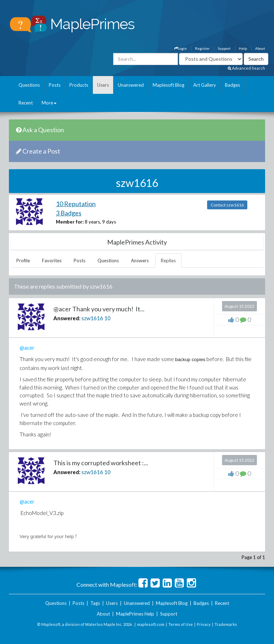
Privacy (204, 624)
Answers (140, 261)
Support (224, 48)
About (260, 48)
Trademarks (226, 624)
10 (107, 318)
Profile (23, 261)
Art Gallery (205, 85)
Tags (95, 603)
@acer (27, 348)
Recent (26, 103)
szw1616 (92, 318)
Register (202, 48)
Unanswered (131, 85)
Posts (55, 85)
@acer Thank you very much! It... (99, 309)
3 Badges (69, 213)
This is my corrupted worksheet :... (101, 463)
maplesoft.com (151, 624)
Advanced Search (246, 68)
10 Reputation (76, 204)
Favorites (52, 261)
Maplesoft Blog (168, 85)
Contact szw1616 (227, 205)
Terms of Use (181, 624)
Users (103, 85)
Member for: (70, 222)
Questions (29, 85)
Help (243, 48)
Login (181, 48)
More (49, 103)
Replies (168, 261)
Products (79, 85)
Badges (233, 85)
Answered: (67, 318)
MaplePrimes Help (135, 614)
